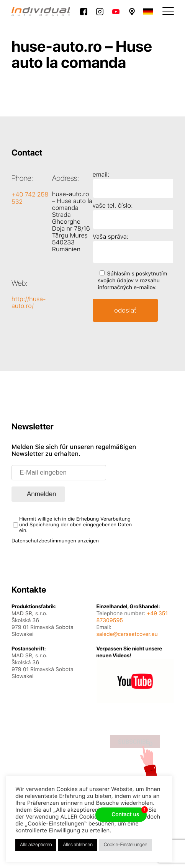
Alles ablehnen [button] (78, 845)
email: (101, 174)
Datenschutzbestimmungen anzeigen (55, 541)
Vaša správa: (111, 237)
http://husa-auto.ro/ (29, 302)
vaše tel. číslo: (113, 206)
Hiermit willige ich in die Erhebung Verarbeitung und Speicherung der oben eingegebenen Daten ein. (75, 525)
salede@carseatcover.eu (127, 634)
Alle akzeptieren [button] (36, 845)
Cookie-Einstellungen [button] (126, 845)
